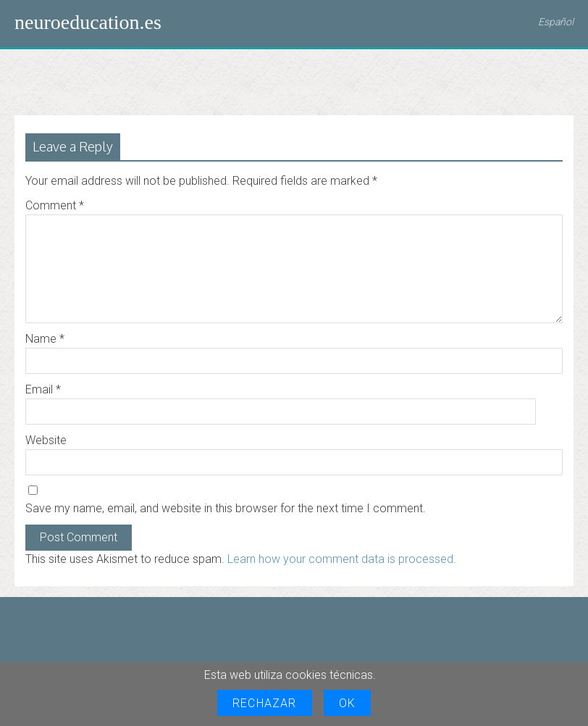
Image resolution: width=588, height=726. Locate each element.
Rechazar (265, 703)
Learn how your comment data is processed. (342, 559)
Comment (55, 205)
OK (347, 703)
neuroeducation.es (88, 22)
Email (43, 389)
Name (45, 339)
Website (46, 440)
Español (556, 22)
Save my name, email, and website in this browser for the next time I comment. (226, 508)
